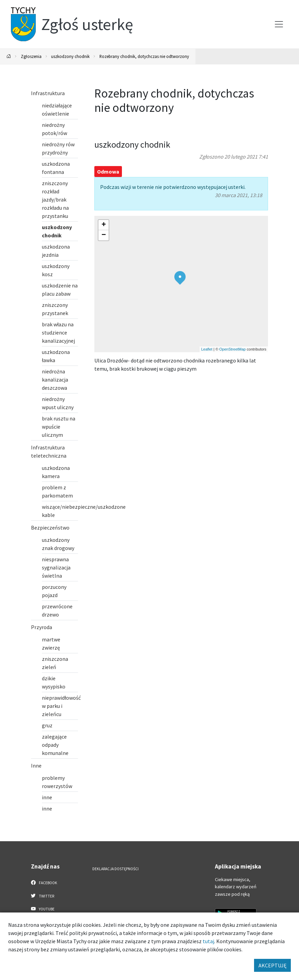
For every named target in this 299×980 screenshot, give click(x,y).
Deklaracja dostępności (115, 869)
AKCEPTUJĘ (272, 965)
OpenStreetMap (233, 349)
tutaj (208, 941)
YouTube (43, 909)
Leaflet (207, 349)
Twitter (43, 896)
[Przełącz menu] (279, 24)
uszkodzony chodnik (70, 56)
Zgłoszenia (31, 56)
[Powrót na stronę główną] (9, 56)
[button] (180, 278)
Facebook (44, 882)
